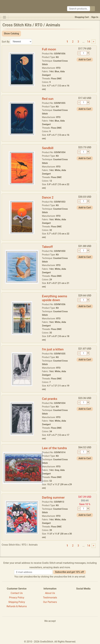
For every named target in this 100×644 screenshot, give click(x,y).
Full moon (49, 49)
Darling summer (53, 498)
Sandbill (48, 148)
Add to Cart (85, 60)
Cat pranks (50, 399)
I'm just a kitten (53, 349)
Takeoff (47, 247)
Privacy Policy (17, 598)
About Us (50, 593)
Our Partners (50, 602)
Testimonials (50, 598)
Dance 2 (48, 197)
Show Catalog (11, 34)
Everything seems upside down (55, 298)
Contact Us (17, 593)
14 (89, 42)
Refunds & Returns (17, 606)
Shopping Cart (82, 17)
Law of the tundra (54, 448)
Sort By (6, 42)
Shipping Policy (17, 602)
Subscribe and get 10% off (69, 572)
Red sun (48, 99)
